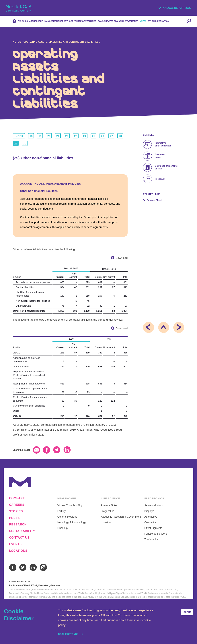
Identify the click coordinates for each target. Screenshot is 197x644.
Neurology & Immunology (72, 522)
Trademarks (151, 539)
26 (103, 136)
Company (17, 498)
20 (49, 136)
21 (58, 136)
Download (122, 258)
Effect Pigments (153, 528)
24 (85, 136)
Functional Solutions (156, 534)
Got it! (187, 612)
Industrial (106, 522)
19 (40, 136)
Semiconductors (153, 505)
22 (67, 136)
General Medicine (67, 517)
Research (18, 525)
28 (120, 136)
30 (25, 143)
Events (15, 544)
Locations (18, 551)
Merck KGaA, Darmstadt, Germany (19, 8)
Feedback (160, 179)
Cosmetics (150, 522)
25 (94, 136)
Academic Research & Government (121, 517)
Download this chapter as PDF (167, 167)
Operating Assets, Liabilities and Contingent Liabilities (61, 42)
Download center (160, 156)
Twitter (57, 450)
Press (14, 518)
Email (36, 450)
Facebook (47, 450)
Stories (16, 511)
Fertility (62, 511)
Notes (17, 42)
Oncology (63, 528)
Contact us (19, 538)
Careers (17, 505)
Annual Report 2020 (177, 8)
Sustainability (22, 531)
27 (111, 136)
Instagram (43, 567)
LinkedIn (67, 450)
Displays (149, 511)
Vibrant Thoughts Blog (70, 505)
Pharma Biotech (110, 505)
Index (19, 136)
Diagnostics (108, 511)
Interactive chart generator (163, 144)
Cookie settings (69, 634)
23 (76, 136)
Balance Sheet (154, 200)
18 (31, 136)
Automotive (151, 517)
